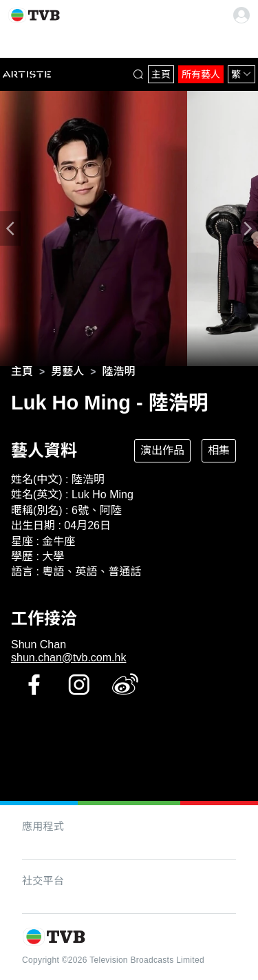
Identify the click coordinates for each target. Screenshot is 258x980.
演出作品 (162, 450)
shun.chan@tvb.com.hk (68, 658)
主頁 (161, 74)
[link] (22, 372)
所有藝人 (201, 74)
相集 (219, 450)
